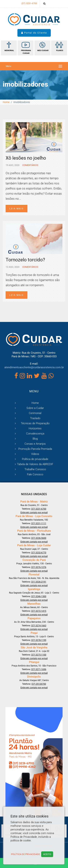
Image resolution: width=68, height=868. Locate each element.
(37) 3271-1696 (39, 669)
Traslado (35, 418)
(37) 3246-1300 (39, 596)
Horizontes (35, 428)
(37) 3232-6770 (39, 553)
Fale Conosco (35, 474)
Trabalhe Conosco (35, 469)
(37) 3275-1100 (39, 655)
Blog (35, 439)
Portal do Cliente (34, 33)
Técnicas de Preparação (35, 423)
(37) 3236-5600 (39, 538)
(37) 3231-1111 (39, 523)
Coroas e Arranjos (35, 444)
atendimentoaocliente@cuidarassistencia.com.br (34, 367)
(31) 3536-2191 (39, 582)
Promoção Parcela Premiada (35, 449)
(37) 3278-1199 (39, 640)
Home (6, 102)
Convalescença (35, 434)
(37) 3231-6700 (29, 3)
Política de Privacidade (25, 854)
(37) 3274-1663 (39, 626)
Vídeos (35, 454)
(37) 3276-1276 (39, 567)
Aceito (47, 854)
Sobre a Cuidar (35, 408)
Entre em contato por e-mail (34, 513)
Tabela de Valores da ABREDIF (35, 464)
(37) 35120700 (39, 684)
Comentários (30, 165)
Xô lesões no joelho (26, 158)
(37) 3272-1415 (39, 611)
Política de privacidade (35, 459)
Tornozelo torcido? (25, 260)
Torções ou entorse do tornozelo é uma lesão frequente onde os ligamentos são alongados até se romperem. (33, 280)
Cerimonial (35, 413)
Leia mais (17, 209)
